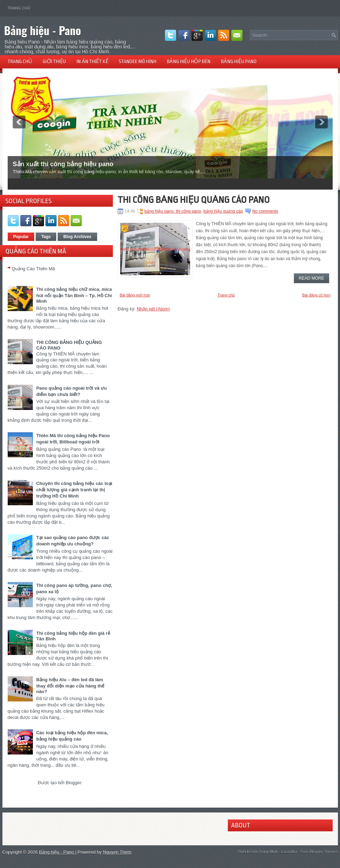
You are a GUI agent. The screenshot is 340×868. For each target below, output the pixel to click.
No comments (265, 211)
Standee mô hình (138, 61)
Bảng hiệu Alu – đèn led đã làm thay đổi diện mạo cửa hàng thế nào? (70, 686)
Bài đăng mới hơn (135, 295)
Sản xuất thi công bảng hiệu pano (63, 164)
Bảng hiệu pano (239, 61)
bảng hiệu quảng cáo (223, 211)
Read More (312, 278)
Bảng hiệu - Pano (43, 30)
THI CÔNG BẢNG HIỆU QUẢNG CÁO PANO (194, 200)
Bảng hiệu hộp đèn (189, 61)
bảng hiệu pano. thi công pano (173, 211)
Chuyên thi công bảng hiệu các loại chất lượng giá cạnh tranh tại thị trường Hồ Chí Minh (74, 490)
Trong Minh (268, 852)
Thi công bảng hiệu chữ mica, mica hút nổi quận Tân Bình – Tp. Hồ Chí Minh (74, 295)
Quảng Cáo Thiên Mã (34, 269)
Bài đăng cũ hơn (316, 295)
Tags (46, 237)
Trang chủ (19, 8)
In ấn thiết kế (92, 61)
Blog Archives (77, 237)
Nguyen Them (117, 852)
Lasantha (289, 852)
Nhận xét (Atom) (153, 309)
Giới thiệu (54, 61)
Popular (21, 237)
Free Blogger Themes (319, 852)
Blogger (73, 783)
